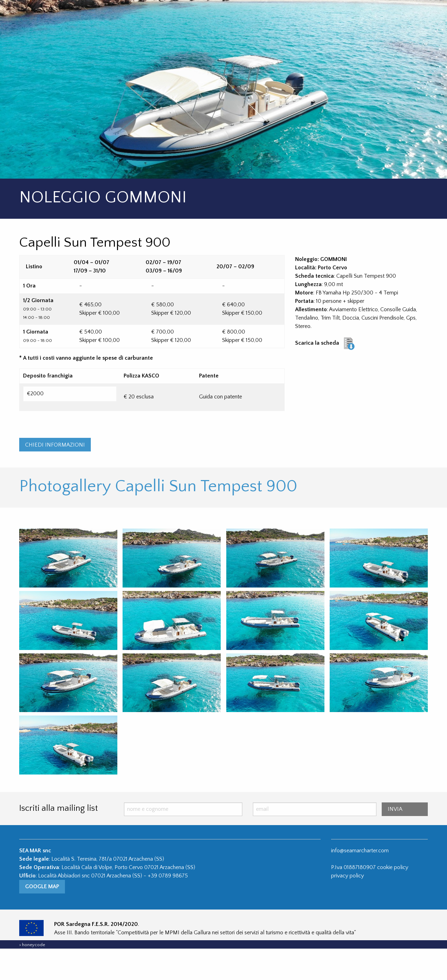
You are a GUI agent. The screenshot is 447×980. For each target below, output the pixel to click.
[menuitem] (151, 16)
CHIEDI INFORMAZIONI (55, 476)
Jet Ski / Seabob (253, 16)
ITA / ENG (399, 16)
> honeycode (32, 976)
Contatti (353, 16)
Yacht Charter (193, 16)
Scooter (306, 16)
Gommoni (139, 16)
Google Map (42, 918)
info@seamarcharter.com (360, 882)
